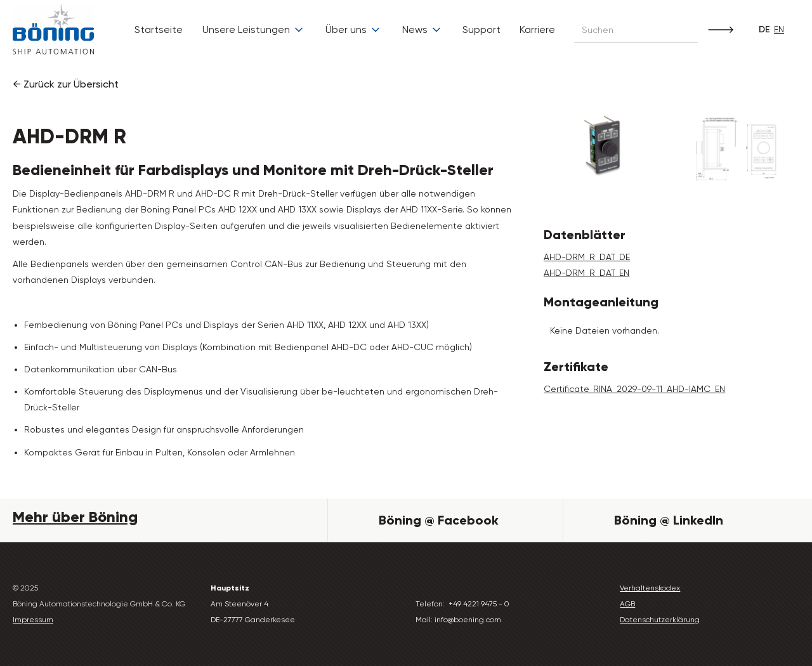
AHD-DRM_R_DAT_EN (586, 273)
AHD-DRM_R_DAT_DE (587, 257)
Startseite (159, 29)
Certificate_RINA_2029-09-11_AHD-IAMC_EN (634, 389)
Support (481, 29)
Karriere (537, 29)
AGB (627, 604)
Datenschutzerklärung (660, 620)
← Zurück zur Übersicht (66, 84)
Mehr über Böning (75, 517)
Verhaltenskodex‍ (650, 588)
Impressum (33, 620)
